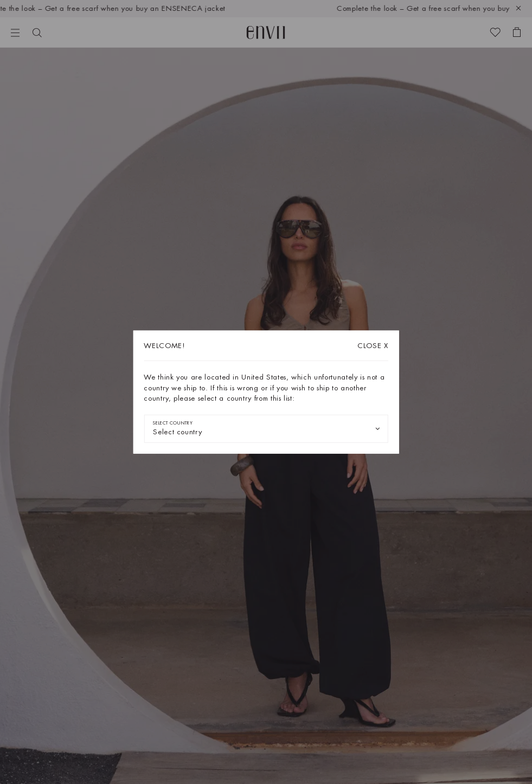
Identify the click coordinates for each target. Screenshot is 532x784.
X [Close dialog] (373, 346)
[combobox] (266, 428)
